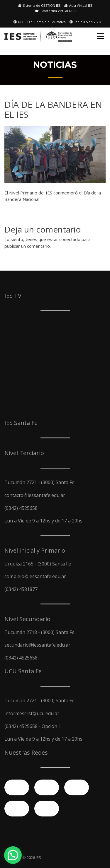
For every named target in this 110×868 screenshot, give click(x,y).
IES (38, 857)
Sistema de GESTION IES (39, 5)
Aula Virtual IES (78, 5)
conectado (70, 239)
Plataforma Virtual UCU (55, 11)
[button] (13, 855)
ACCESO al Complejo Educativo (40, 22)
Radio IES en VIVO (85, 22)
